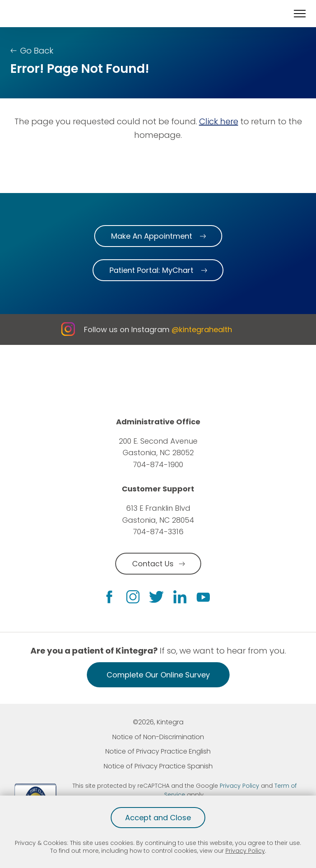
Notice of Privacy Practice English (158, 751)
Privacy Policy (245, 851)
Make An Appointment (152, 236)
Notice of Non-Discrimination (158, 737)
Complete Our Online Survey (158, 675)
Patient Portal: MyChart (151, 270)
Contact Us (153, 564)
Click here (219, 121)
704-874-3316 (158, 532)
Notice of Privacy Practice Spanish (158, 766)
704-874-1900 (158, 464)
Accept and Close (158, 818)
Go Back (37, 51)
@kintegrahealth (202, 329)
